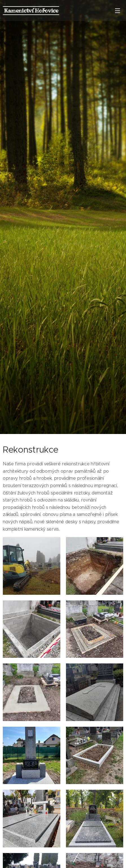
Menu (118, 11)
